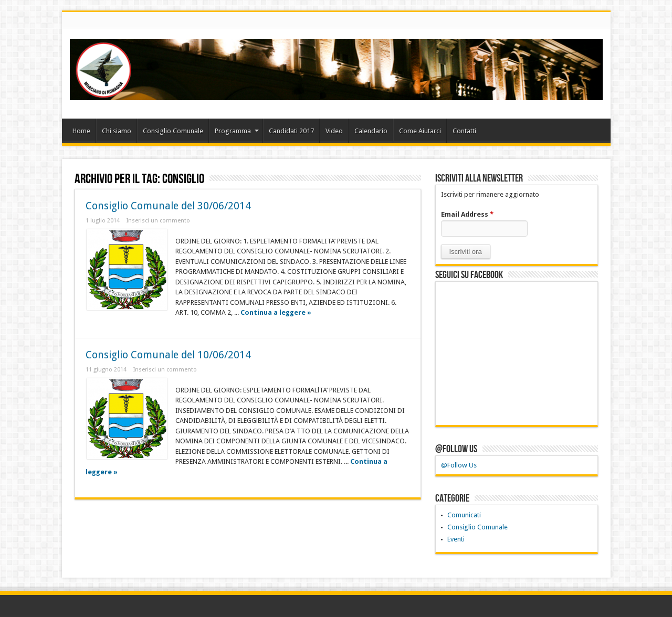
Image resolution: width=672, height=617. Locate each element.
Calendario (371, 131)
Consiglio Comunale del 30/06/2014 (168, 206)
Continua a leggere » (276, 312)
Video (334, 131)
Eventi (456, 539)
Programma (237, 131)
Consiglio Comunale (173, 131)
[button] (466, 252)
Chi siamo (117, 131)
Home (81, 131)
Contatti (464, 131)
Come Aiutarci (420, 131)
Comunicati (464, 515)
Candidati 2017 (291, 131)
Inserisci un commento (158, 221)
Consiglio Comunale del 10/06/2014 (168, 355)
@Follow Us (456, 449)
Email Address (467, 214)
